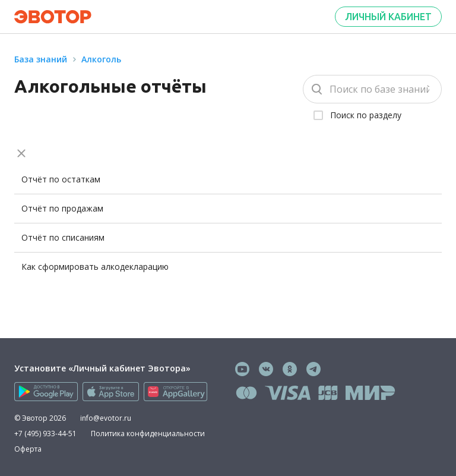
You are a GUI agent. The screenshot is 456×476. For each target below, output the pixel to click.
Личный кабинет (388, 17)
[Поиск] (372, 89)
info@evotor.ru (106, 418)
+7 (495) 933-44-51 (45, 434)
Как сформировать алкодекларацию (95, 267)
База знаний (41, 59)
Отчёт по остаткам (61, 179)
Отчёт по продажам (62, 208)
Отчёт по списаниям (63, 237)
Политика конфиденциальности (148, 434)
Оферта (28, 449)
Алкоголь (101, 59)
